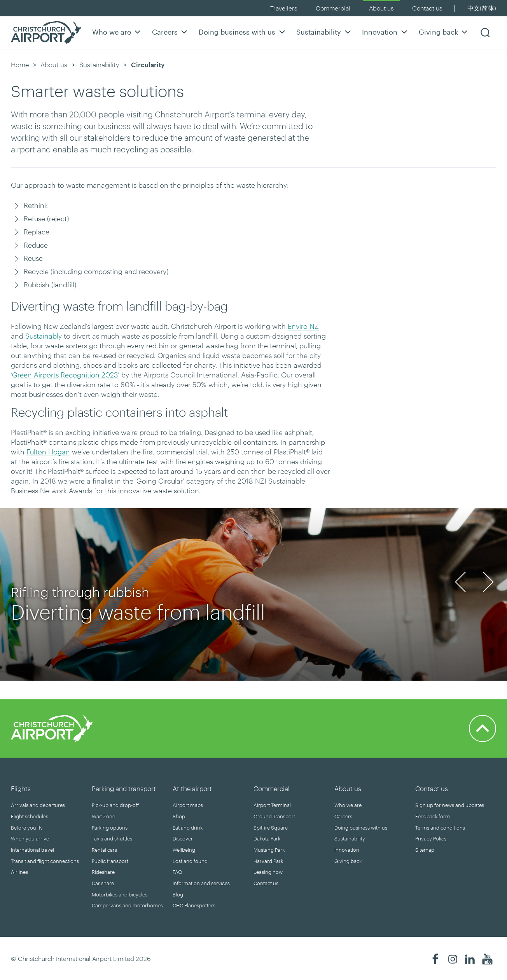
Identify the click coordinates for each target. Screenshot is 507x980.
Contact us (427, 8)
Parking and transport (124, 788)
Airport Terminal (272, 805)
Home (20, 65)
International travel (32, 850)
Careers (171, 32)
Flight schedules (30, 816)
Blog (178, 894)
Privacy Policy (431, 839)
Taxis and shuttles (112, 839)
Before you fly (27, 828)
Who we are (117, 32)
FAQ (177, 872)
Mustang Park (269, 850)
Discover (183, 839)
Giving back (444, 32)
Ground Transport (274, 816)
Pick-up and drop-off (115, 805)
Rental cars (104, 850)
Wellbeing (184, 850)
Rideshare (103, 872)
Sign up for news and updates (450, 805)
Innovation (385, 32)
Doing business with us (243, 32)
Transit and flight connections (45, 861)
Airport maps (188, 805)
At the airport (192, 788)
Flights (21, 788)
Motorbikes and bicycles (120, 894)
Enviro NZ (303, 326)
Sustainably (44, 336)
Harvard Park (268, 861)
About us (381, 8)
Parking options (110, 828)
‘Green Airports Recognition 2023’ (65, 375)
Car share (103, 883)
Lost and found (190, 861)
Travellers (284, 8)
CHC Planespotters (194, 905)
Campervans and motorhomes (127, 905)
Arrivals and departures (38, 805)
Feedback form (433, 816)
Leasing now (268, 872)
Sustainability (324, 32)
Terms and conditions (440, 828)
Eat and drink (188, 828)
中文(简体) (482, 8)
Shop (179, 816)
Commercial (333, 8)
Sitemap (425, 850)
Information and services (201, 883)
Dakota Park (267, 839)
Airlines (19, 872)
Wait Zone (103, 816)
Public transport (110, 861)
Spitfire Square (271, 828)
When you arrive (30, 839)
